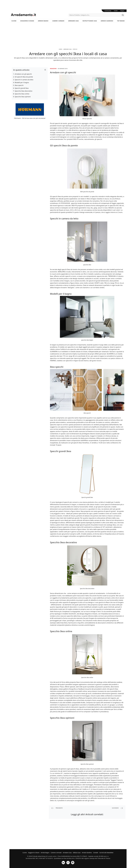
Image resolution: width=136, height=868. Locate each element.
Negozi (122, 11)
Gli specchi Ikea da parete (24, 77)
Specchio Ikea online (22, 94)
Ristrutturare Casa (90, 21)
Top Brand (121, 21)
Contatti (96, 853)
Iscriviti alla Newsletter (106, 853)
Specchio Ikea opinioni (23, 97)
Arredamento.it (39, 15)
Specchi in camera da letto (24, 80)
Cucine (14, 21)
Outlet (116, 11)
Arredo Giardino (107, 21)
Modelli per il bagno (22, 82)
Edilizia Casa (77, 853)
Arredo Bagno (43, 21)
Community (108, 11)
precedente (57, 808)
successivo (117, 808)
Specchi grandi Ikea (22, 88)
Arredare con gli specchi (23, 74)
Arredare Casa (73, 21)
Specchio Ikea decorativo (24, 91)
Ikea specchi (19, 85)
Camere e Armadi (58, 21)
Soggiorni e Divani (27, 21)
